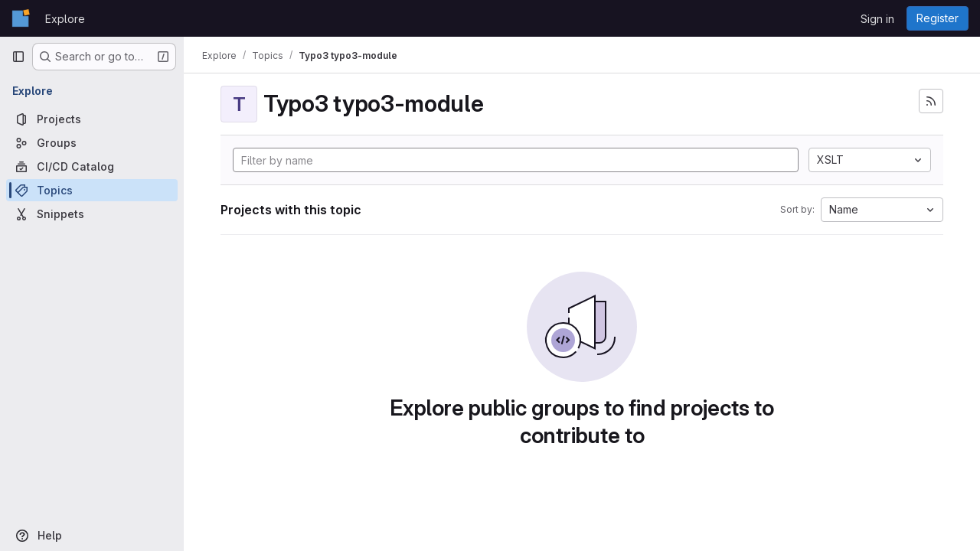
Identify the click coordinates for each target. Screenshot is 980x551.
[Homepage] (21, 18)
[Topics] (92, 190)
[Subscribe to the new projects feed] (931, 101)
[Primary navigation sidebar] (18, 57)
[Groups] (92, 143)
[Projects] (92, 119)
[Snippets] (92, 214)
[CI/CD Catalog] (92, 166)
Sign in (877, 19)
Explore (65, 19)
